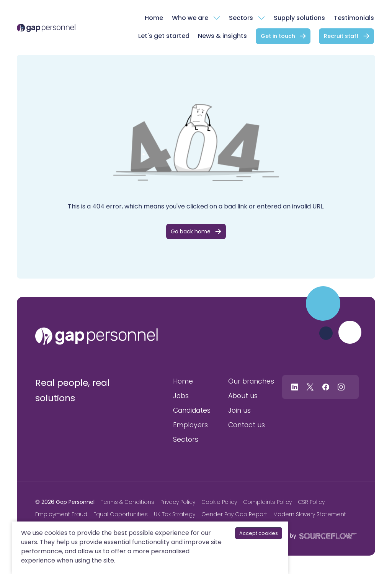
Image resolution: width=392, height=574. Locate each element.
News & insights (222, 36)
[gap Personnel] (46, 28)
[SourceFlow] (327, 535)
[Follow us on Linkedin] (295, 387)
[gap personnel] (96, 336)
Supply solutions (299, 18)
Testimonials (354, 18)
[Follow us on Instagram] (341, 387)
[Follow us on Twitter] (310, 387)
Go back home (191, 231)
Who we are (190, 18)
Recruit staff (341, 36)
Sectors (241, 18)
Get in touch (278, 36)
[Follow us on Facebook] (326, 387)
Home (154, 18)
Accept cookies (259, 533)
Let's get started (164, 36)
